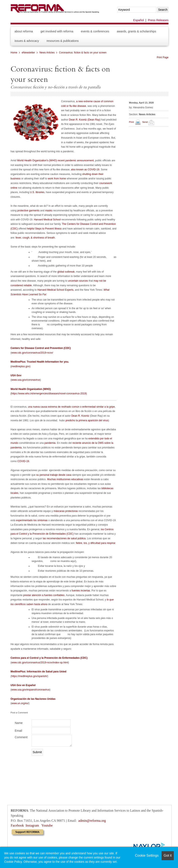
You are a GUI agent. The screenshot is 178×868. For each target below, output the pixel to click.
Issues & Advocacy (27, 41)
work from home (57, 179)
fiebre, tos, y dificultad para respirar (96, 543)
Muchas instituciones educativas (65, 479)
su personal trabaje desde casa (54, 475)
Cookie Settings (147, 855)
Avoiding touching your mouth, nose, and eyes (64, 252)
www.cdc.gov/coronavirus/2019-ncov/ (32, 353)
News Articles (47, 53)
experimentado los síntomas (32, 520)
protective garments (28, 211)
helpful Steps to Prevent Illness (44, 229)
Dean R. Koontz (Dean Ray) (85, 120)
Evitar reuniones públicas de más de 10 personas (66, 571)
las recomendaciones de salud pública (64, 538)
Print (132, 122)
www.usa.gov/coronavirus (26, 380)
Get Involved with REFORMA (57, 31)
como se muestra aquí (63, 561)
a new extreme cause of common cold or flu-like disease (87, 104)
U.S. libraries (37, 192)
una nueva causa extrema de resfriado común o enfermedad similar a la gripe (71, 407)
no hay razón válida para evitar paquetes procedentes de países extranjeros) (72, 636)
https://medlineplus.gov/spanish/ (29, 676)
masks (49, 211)
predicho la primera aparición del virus (87, 420)
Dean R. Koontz (80, 416)
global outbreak (66, 272)
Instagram (32, 825)
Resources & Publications (63, 41)
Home (14, 53)
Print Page (163, 57)
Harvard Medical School (47, 220)
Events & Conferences (95, 31)
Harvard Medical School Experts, (56, 290)
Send (149, 122)
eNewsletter (28, 53)
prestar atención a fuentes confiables (44, 595)
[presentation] (43, 765)
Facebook (17, 825)
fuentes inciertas (81, 591)
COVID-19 (23, 461)
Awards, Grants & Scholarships (136, 31)
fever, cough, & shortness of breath (35, 238)
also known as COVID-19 (85, 170)
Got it (168, 855)
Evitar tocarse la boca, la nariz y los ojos (60, 566)
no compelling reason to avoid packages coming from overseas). (69, 326)
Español (139, 20)
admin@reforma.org (92, 821)
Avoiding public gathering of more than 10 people (65, 266)
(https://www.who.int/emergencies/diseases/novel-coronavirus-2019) (49, 394)
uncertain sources (78, 281)
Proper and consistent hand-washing (58, 257)
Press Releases (158, 20)
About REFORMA (24, 31)
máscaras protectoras (66, 511)
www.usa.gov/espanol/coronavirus (30, 690)
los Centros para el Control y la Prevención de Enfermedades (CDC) (62, 532)
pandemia (50, 443)
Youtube (47, 825)
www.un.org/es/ (20, 703)
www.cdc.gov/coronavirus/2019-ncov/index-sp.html (40, 663)
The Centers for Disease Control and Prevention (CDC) (63, 226)
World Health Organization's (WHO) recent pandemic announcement (55, 160)
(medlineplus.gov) (21, 366)
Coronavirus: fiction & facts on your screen (83, 53)
